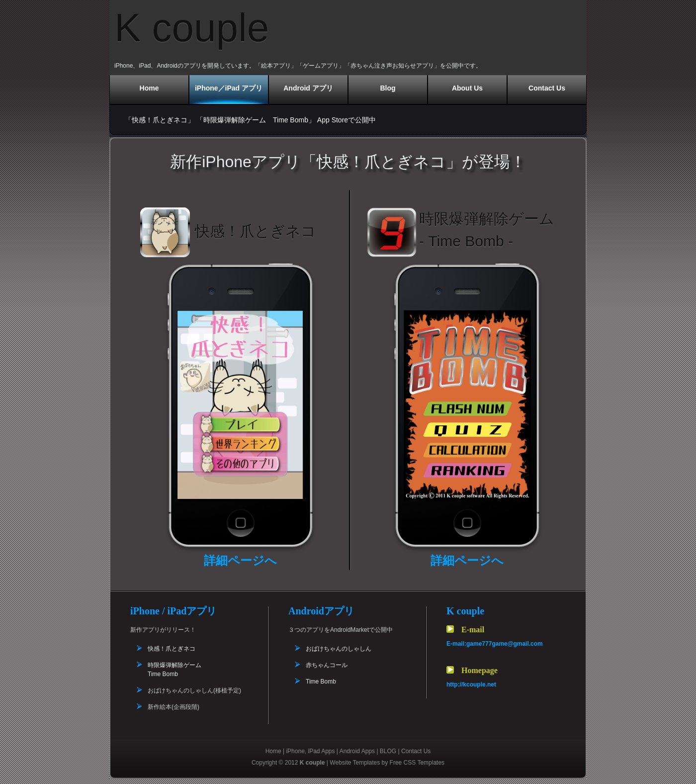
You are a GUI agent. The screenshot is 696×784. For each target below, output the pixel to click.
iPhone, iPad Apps (310, 751)
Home (149, 88)
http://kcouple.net (471, 685)
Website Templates (355, 763)
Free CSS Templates (417, 763)
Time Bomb (321, 682)
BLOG (388, 751)
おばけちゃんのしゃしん (339, 649)
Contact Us (547, 88)
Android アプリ (308, 88)
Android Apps (357, 751)
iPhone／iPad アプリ (229, 88)
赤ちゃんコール (327, 665)
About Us (467, 88)
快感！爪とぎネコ (172, 649)
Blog (388, 88)
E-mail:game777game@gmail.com (495, 644)
